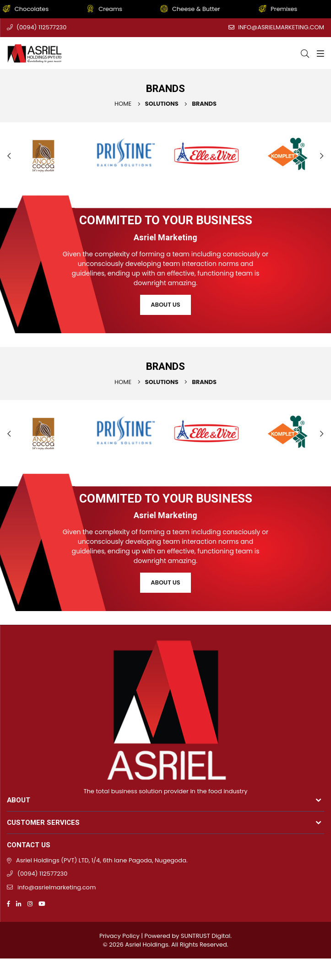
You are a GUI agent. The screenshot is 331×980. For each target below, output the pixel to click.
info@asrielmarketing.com (281, 27)
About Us (165, 305)
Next (322, 156)
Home (123, 104)
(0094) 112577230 (41, 27)
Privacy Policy (119, 936)
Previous (9, 156)
